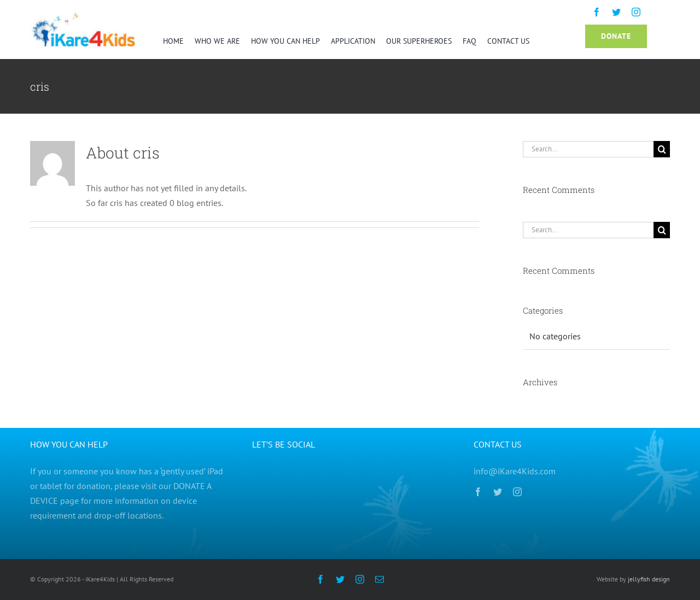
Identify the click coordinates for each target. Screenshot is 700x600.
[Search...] (588, 149)
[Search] (662, 149)
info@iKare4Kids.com (515, 471)
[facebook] (597, 12)
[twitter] (616, 12)
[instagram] (636, 12)
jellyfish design (648, 579)
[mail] (380, 579)
